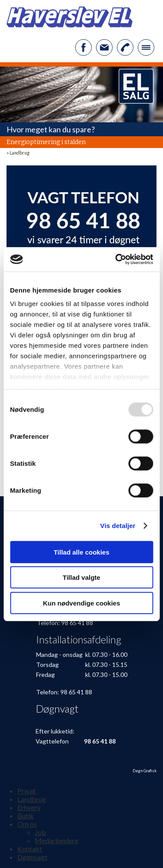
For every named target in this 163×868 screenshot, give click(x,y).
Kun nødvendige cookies (82, 603)
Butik (26, 816)
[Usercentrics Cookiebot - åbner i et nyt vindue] (116, 259)
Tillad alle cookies (81, 552)
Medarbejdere (57, 840)
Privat (27, 791)
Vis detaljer (118, 526)
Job (40, 832)
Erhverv (29, 807)
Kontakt (30, 849)
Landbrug (20, 153)
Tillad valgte (81, 577)
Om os (27, 824)
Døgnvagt (32, 857)
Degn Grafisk (145, 771)
